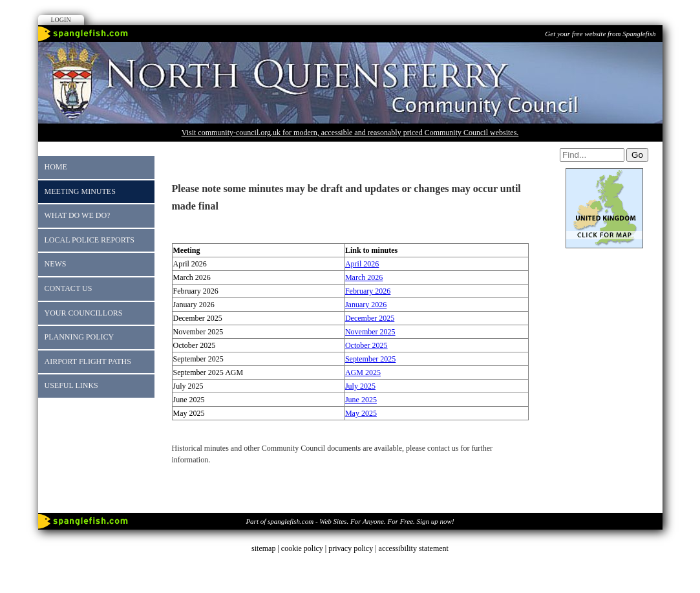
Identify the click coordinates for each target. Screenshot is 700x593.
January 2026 (366, 305)
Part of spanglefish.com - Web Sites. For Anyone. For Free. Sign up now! (350, 521)
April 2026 (362, 264)
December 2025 (370, 318)
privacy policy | (353, 548)
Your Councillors (84, 313)
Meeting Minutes (80, 191)
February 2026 (368, 291)
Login (61, 20)
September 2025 (370, 359)
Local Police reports (90, 240)
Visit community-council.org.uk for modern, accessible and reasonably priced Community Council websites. (350, 133)
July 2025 (360, 386)
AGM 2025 (363, 372)
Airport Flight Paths (88, 361)
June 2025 (361, 400)
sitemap (263, 548)
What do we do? (78, 215)
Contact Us (69, 288)
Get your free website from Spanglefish (600, 34)
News (56, 264)
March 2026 (364, 277)
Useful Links (71, 385)
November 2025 (370, 332)
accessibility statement (414, 548)
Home (56, 167)
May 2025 (361, 413)
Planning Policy (80, 337)
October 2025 (366, 345)
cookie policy (302, 548)
